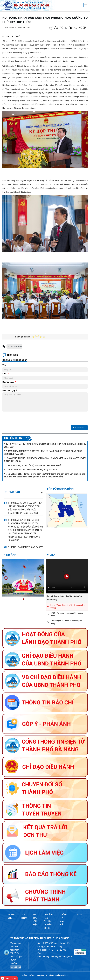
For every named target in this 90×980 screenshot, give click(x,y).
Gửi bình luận (79, 428)
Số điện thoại (9, 382)
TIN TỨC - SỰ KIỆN (35, 920)
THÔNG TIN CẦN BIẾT (64, 920)
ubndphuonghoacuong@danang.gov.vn (55, 957)
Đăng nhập (16, 967)
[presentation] (22, 418)
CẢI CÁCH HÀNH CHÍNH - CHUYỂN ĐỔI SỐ (48, 921)
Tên (5, 365)
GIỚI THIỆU (24, 916)
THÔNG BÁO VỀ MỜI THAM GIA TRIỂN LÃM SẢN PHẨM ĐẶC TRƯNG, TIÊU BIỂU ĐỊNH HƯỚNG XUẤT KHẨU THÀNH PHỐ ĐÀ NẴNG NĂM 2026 (25, 511)
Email (6, 374)
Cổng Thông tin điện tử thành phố (30, 8)
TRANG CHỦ (11, 916)
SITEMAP (78, 915)
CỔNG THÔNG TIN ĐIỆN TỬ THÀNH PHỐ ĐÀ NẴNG (45, 976)
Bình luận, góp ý (10, 390)
